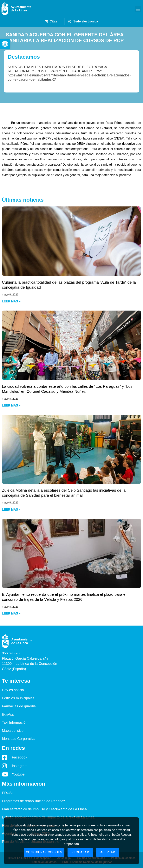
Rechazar (80, 852)
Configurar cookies (44, 852)
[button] (5, 44)
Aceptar (108, 852)
